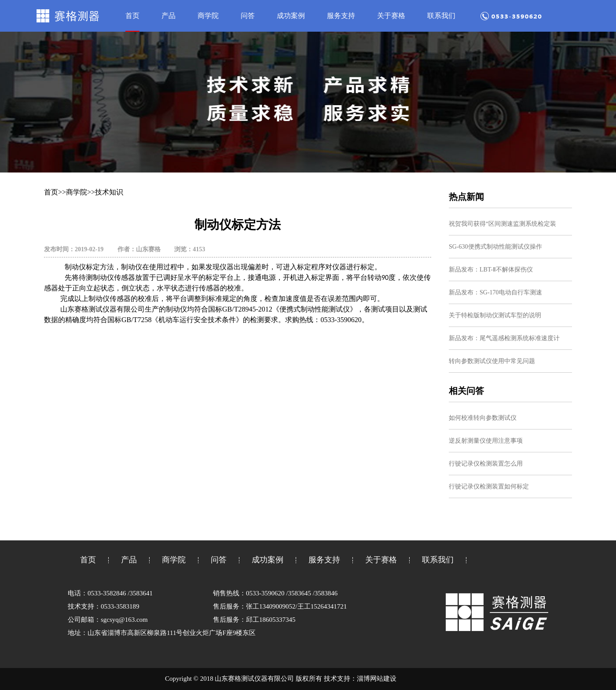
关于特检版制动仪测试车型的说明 (495, 315)
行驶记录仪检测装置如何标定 (489, 486)
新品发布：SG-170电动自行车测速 (495, 292)
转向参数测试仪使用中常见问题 (492, 361)
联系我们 (441, 16)
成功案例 (291, 16)
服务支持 (341, 16)
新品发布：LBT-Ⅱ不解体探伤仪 (491, 270)
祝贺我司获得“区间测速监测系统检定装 (502, 224)
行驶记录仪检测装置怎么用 (486, 464)
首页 (132, 16)
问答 (248, 16)
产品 (169, 16)
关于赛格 (391, 16)
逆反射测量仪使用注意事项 (486, 441)
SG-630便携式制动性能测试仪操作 (495, 247)
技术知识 (109, 192)
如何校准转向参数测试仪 (483, 418)
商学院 (208, 16)
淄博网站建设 (377, 679)
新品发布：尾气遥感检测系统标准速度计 (504, 338)
